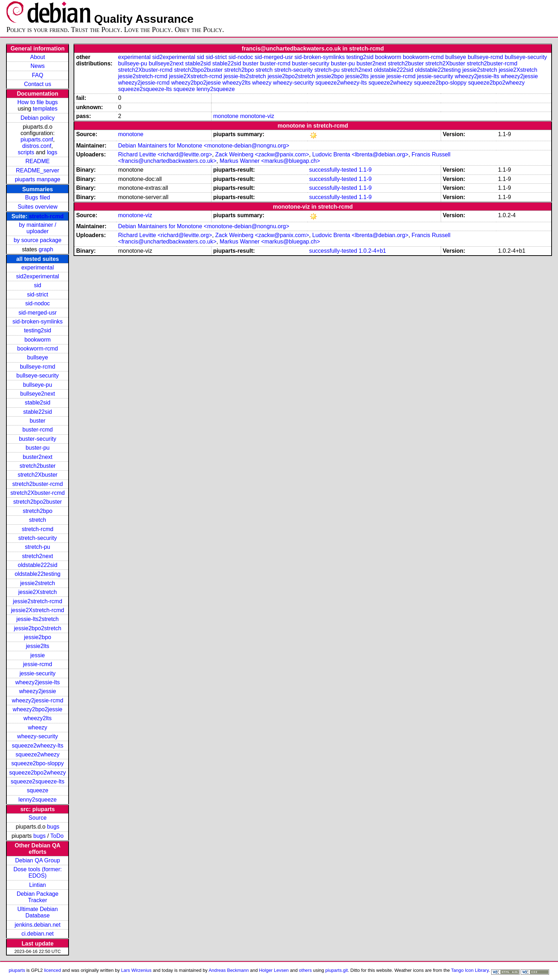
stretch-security (37, 538)
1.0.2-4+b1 (372, 251)
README (37, 161)
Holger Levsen (274, 970)
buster (37, 421)
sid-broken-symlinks (37, 322)
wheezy (38, 727)
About (38, 57)
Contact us (37, 84)
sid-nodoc (37, 303)
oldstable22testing (37, 574)
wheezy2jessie (38, 691)
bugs (53, 827)
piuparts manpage (38, 179)
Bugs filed (38, 197)
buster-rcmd (37, 430)
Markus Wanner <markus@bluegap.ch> (270, 161)
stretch (38, 520)
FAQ (38, 75)
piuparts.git (336, 970)
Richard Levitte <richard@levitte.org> (165, 154)
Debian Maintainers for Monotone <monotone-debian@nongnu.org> (203, 146)
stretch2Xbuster (38, 475)
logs (52, 152)
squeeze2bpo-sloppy (38, 763)
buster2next (38, 457)
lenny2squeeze (38, 800)
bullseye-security (37, 376)
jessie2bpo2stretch (37, 628)
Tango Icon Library (470, 970)
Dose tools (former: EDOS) (38, 872)
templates (45, 109)
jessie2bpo (37, 637)
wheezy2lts (37, 718)
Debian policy (38, 118)
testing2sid (37, 330)
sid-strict (38, 294)
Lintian (37, 885)
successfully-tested (333, 170)
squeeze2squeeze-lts (37, 781)
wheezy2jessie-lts (37, 682)
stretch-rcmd (46, 216)
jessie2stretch (38, 583)
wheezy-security (37, 736)
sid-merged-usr (38, 313)
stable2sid (38, 403)
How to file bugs (38, 102)
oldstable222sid (37, 565)
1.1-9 (365, 170)
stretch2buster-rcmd (38, 484)
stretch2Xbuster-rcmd (37, 493)
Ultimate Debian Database (38, 912)
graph (46, 249)
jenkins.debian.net (37, 925)
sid (37, 285)
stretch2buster (37, 466)
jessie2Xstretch (37, 592)
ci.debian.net (37, 934)
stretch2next (37, 556)
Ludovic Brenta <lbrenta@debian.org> (361, 154)
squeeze (37, 790)
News (38, 66)
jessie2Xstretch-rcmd (37, 610)
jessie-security (37, 673)
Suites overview (38, 207)
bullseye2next (38, 394)
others (305, 970)
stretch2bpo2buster (37, 502)
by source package (38, 240)
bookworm (38, 340)
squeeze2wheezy (38, 754)
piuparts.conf (37, 140)
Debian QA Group (38, 860)
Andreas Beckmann (229, 970)
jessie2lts (38, 646)
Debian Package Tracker (37, 897)
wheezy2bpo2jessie (38, 709)
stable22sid (37, 412)
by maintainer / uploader (37, 228)
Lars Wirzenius (136, 970)
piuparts (17, 970)
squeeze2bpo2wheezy (37, 773)
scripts (26, 152)
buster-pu (38, 448)
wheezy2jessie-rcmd (37, 700)
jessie (37, 655)
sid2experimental (37, 276)
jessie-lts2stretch (37, 619)
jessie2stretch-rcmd (37, 601)
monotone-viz (257, 116)
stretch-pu (37, 547)
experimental (38, 267)
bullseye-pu (38, 385)
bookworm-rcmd (37, 349)
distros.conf (37, 146)
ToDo (57, 836)
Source (37, 818)
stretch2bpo (38, 511)
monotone (226, 116)
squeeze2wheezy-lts (37, 746)
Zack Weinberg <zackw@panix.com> (262, 154)
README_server (38, 170)
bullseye (37, 357)
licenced (53, 970)
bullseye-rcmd (38, 367)
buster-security (37, 439)
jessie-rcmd (38, 664)
